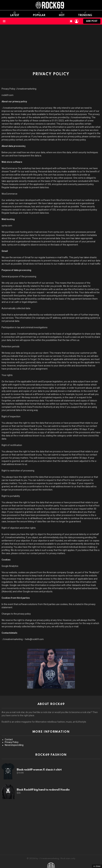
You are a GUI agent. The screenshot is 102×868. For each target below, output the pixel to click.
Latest (15, 14)
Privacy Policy (12, 742)
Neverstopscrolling (14, 745)
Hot (62, 14)
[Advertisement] (51, 47)
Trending (85, 14)
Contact (9, 739)
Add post (92, 22)
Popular (39, 14)
